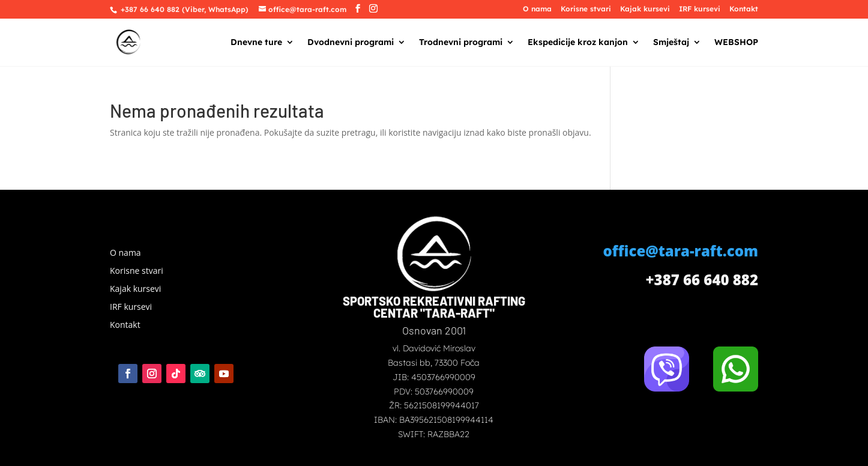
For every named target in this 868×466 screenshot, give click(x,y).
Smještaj (671, 43)
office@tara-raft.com (681, 251)
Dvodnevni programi (351, 43)
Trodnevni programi (461, 43)
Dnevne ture (256, 43)
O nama (537, 9)
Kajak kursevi (645, 9)
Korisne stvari (586, 9)
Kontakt (744, 9)
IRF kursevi (700, 9)
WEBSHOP (736, 43)
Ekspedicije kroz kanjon (578, 43)
